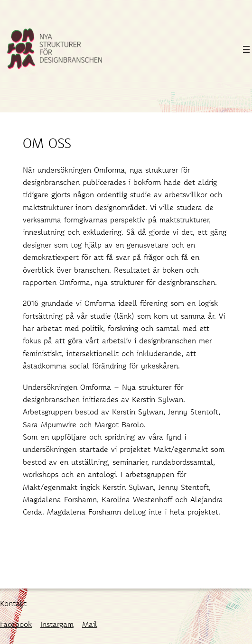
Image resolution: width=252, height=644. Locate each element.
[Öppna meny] (246, 49)
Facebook (16, 624)
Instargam (57, 624)
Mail (90, 624)
